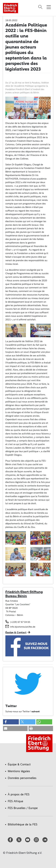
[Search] (41, 7)
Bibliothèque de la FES (23, 824)
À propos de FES (19, 794)
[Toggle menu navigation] (49, 7)
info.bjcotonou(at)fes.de (23, 627)
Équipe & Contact (16, 632)
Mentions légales (19, 771)
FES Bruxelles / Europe (23, 808)
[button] (11, 722)
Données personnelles (22, 778)
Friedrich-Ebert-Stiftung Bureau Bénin (24, 594)
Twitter (11, 706)
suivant (36, 711)
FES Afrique (15, 801)
